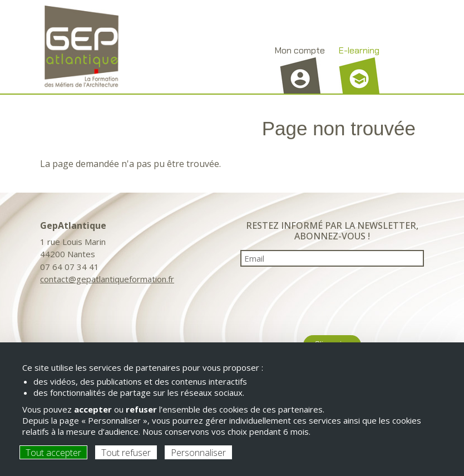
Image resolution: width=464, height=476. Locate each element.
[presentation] (332, 297)
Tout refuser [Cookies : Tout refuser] (126, 453)
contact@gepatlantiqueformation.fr (107, 279)
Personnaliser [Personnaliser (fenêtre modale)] (198, 453)
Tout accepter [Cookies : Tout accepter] (53, 453)
